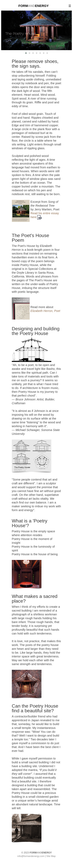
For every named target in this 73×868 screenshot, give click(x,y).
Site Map (51, 856)
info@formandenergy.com (31, 856)
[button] (26, 53)
